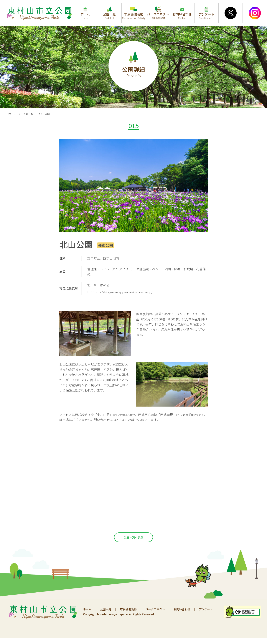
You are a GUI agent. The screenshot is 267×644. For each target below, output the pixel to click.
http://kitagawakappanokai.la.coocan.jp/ (124, 292)
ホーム (13, 114)
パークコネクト (155, 609)
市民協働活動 (128, 609)
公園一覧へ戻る (134, 537)
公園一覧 (28, 114)
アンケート (206, 609)
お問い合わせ (182, 609)
